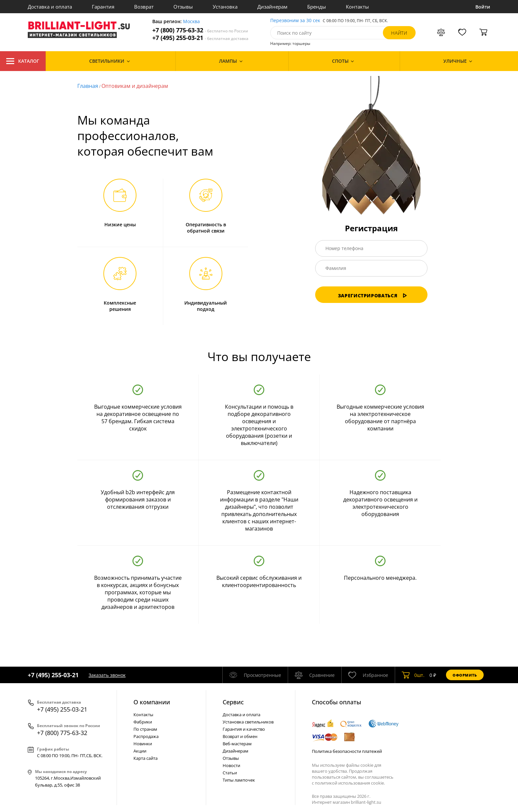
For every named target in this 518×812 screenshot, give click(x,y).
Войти (483, 7)
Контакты (357, 7)
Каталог (23, 61)
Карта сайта (146, 758)
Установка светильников (248, 722)
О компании (152, 702)
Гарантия (103, 7)
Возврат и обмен (240, 736)
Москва (191, 22)
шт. (413, 675)
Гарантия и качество (244, 729)
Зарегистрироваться (373, 295)
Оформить (465, 675)
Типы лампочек (239, 780)
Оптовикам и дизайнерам (135, 86)
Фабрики (143, 722)
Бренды (317, 7)
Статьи (230, 773)
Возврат (144, 7)
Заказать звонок (107, 675)
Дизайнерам (272, 7)
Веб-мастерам (237, 744)
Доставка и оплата (50, 7)
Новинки (143, 744)
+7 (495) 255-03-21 (200, 38)
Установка (225, 7)
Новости (231, 765)
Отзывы (183, 7)
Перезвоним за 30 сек (295, 21)
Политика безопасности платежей (347, 751)
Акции (140, 751)
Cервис (233, 702)
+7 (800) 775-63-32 (200, 30)
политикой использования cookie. (350, 783)
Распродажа (146, 736)
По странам (145, 729)
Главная (88, 86)
